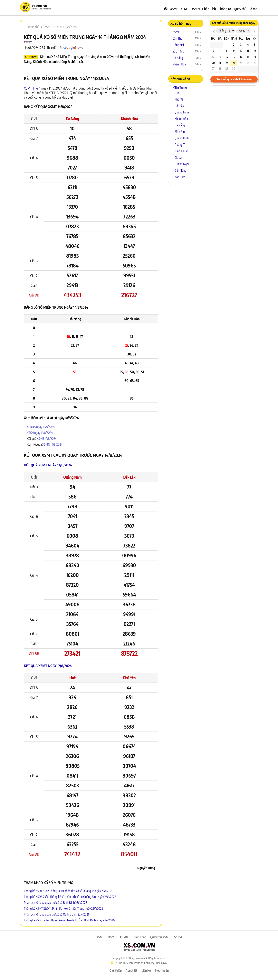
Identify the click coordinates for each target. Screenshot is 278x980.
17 (241, 57)
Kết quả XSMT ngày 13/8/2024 (48, 465)
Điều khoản (162, 971)
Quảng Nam (72, 477)
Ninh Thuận (182, 151)
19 (255, 57)
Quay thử (240, 9)
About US (132, 971)
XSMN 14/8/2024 (52, 444)
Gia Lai (178, 158)
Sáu (241, 39)
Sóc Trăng (178, 51)
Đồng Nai (178, 45)
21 (220, 63)
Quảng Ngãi (182, 164)
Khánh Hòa (129, 119)
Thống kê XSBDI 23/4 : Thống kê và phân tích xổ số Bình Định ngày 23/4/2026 (69, 920)
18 (248, 57)
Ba (220, 39)
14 (220, 57)
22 (227, 63)
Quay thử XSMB (160, 937)
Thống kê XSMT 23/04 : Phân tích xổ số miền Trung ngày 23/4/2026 (63, 908)
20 (213, 63)
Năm (234, 39)
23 (234, 63)
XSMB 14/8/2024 (47, 439)
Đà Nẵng (72, 119)
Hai (213, 39)
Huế (72, 678)
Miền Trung (180, 87)
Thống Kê (225, 9)
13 (213, 57)
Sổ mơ (253, 9)
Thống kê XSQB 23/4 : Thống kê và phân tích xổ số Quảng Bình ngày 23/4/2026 (70, 897)
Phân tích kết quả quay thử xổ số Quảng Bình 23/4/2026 (57, 914)
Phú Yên (129, 678)
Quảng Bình (182, 138)
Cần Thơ (177, 38)
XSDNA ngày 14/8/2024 (41, 427)
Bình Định (180, 132)
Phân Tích (209, 9)
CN (255, 39)
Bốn (227, 39)
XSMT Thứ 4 (32, 88)
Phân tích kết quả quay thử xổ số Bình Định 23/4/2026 (56, 903)
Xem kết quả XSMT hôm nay (234, 79)
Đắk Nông (181, 170)
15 (227, 57)
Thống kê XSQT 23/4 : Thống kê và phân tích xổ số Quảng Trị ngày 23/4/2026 (69, 891)
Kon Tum (180, 177)
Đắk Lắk (129, 477)
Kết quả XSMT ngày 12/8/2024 (48, 666)
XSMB (174, 9)
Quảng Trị (180, 145)
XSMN (196, 9)
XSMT (185, 9)
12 (255, 51)
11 (248, 51)
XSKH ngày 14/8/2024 (40, 433)
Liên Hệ (146, 971)
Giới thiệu (116, 971)
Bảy (248, 39)
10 (241, 51)
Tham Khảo (139, 937)
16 (234, 57)
